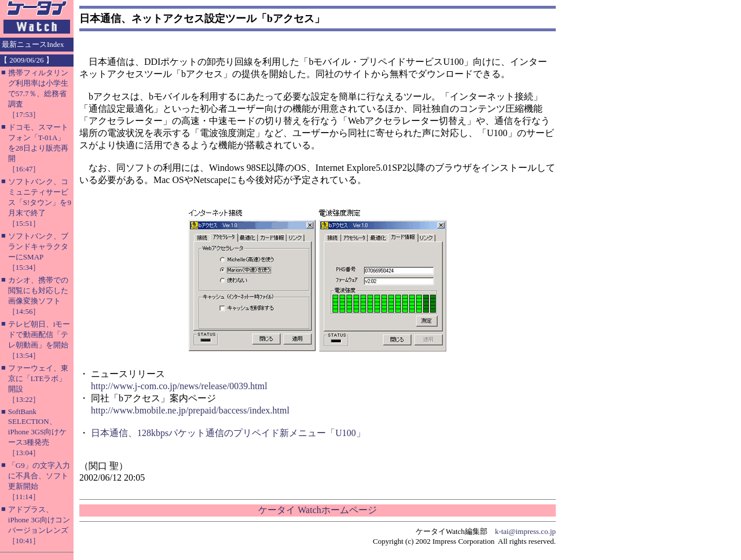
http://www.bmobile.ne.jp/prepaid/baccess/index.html (190, 410)
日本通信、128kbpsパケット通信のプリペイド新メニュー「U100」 (228, 433)
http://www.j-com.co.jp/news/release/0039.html (179, 386)
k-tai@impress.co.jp (525, 531)
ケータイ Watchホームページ (317, 510)
